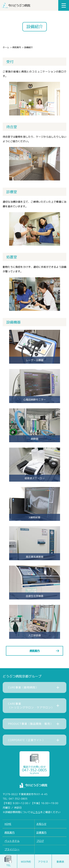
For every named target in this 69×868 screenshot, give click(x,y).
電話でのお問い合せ (34, 770)
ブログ (40, 841)
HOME (8, 824)
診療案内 (41, 832)
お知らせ (41, 824)
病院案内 (17, 47)
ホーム (6, 47)
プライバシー (12, 849)
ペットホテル (12, 841)
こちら (37, 812)
